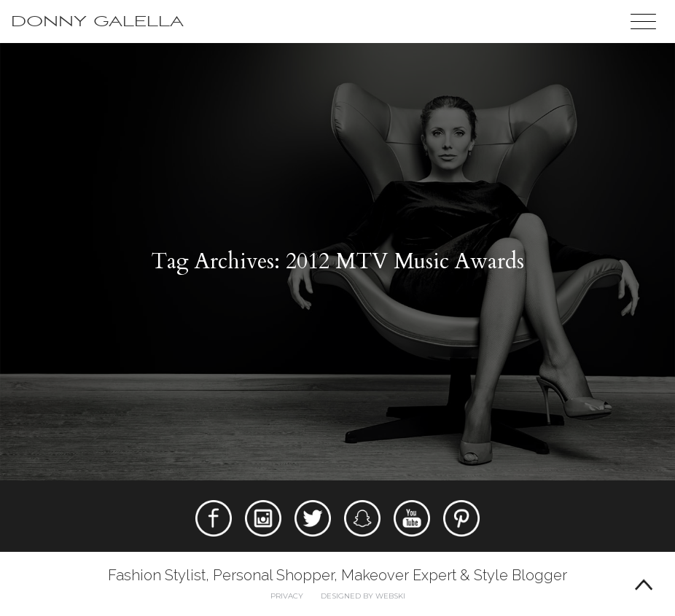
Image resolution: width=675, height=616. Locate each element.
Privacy (287, 596)
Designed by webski (363, 596)
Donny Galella (97, 22)
